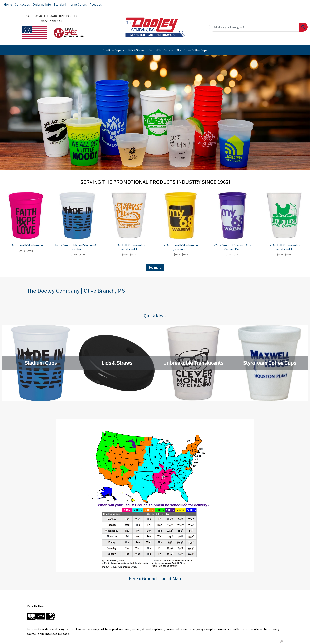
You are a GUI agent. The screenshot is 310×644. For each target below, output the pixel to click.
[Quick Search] (254, 27)
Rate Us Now (35, 606)
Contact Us (22, 4)
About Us (96, 4)
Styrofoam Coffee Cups (192, 50)
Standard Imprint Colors (70, 4)
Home (8, 4)
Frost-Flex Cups (159, 50)
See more (155, 267)
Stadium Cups (112, 50)
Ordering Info (42, 4)
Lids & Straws (137, 50)
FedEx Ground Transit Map (155, 579)
